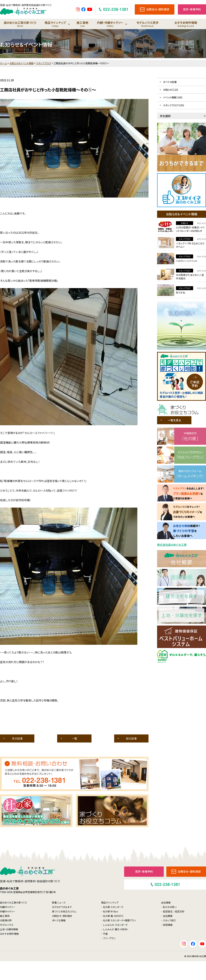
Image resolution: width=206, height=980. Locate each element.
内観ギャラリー (8, 907)
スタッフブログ (44, 63)
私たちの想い (170, 907)
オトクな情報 (59, 920)
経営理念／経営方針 (174, 911)
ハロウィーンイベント (187, 261)
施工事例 (82, 24)
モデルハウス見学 (147, 24)
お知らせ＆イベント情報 (21, 63)
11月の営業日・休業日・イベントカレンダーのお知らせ (190, 229)
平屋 (105, 934)
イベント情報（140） (173, 97)
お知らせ (185, 223)
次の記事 (17, 738)
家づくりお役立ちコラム (64, 911)
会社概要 (168, 916)
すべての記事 (170, 82)
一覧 (74, 738)
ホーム (3, 63)
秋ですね (181, 293)
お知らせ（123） (171, 90)
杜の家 (113, 907)
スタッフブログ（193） (174, 105)
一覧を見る (174, 420)
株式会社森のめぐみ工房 (172, 545)
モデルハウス (7, 925)
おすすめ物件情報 (186, 24)
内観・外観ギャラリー (110, 24)
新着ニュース (59, 902)
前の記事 (131, 738)
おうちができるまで (62, 907)
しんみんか (115, 925)
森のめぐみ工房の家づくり (20, 24)
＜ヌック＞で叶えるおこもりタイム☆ (190, 245)
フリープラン (109, 938)
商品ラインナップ (55, 24)
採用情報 (168, 925)
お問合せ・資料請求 (62, 916)
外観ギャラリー (8, 911)
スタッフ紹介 (169, 920)
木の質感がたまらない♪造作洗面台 (190, 277)
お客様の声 (6, 920)
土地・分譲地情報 (9, 929)
